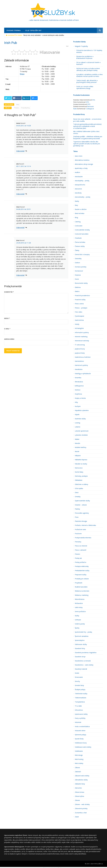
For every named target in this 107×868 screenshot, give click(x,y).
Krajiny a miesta (80, 398)
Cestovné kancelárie (82, 234)
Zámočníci (78, 788)
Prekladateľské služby (82, 571)
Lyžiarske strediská (81, 435)
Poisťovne (78, 534)
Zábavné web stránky (82, 776)
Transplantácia (80, 702)
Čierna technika (80, 242)
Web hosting (79, 759)
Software (78, 620)
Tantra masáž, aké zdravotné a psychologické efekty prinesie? (87, 81)
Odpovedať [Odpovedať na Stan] (20, 227)
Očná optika (79, 488)
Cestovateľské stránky (82, 230)
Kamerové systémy (81, 365)
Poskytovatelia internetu (83, 538)
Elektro (77, 291)
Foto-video (79, 312)
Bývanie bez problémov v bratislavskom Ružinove (85, 57)
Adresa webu (9, 339)
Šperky (77, 628)
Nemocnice (79, 468)
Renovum (90, 106)
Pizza (77, 517)
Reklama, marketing (82, 595)
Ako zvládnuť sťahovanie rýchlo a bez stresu (86, 132)
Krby (76, 402)
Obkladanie (79, 480)
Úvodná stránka (14, 30)
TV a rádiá (78, 706)
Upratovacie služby (81, 714)
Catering (78, 222)
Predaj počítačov (81, 562)
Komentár (9, 292)
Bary (18, 104)
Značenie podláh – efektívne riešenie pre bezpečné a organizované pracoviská (88, 138)
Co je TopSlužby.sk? (33, 30)
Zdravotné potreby (81, 809)
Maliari (77, 439)
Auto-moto (79, 156)
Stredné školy (79, 685)
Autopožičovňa (80, 185)
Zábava (77, 768)
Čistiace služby (80, 246)
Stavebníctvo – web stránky (84, 665)
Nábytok (78, 456)
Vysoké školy (79, 739)
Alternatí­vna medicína (82, 160)
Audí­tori (77, 172)
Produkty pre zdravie (82, 579)
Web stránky (79, 763)
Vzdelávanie (79, 751)
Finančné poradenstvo (82, 296)
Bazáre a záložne (81, 209)
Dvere (77, 279)
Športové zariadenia (82, 636)
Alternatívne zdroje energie (84, 164)
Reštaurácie (79, 603)
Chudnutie (78, 238)
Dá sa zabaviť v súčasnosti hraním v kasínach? (89, 63)
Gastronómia (79, 320)
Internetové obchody (82, 341)
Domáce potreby (81, 267)
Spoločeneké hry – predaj (83, 632)
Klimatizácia (79, 382)
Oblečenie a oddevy (81, 484)
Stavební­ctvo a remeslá (83, 661)
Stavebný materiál (81, 669)
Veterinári (78, 722)
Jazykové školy (80, 353)
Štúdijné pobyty (80, 690)
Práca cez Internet (81, 546)
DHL (94, 100)
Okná (77, 493)
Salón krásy (79, 607)
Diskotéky (78, 259)
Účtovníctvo (79, 710)
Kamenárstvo (79, 361)
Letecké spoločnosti (82, 431)
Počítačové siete (80, 530)
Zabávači (78, 772)
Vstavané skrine (80, 731)
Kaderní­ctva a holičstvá (83, 357)
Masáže (77, 443)
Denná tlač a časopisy (82, 254)
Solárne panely (80, 624)
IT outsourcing (80, 345)
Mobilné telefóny (81, 447)
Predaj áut (78, 558)
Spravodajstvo (80, 640)
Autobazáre (79, 177)
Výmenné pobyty (80, 735)
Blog (76, 218)
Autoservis (78, 189)
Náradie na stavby (81, 464)
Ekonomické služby (81, 283)
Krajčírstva (78, 394)
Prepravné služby (81, 575)
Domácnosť (79, 271)
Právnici (77, 554)
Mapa (22, 74)
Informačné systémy (82, 333)
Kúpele (77, 415)
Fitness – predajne (81, 308)
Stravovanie (79, 677)
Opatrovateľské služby (82, 501)
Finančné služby (80, 300)
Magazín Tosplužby (81, 46)
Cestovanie (79, 226)
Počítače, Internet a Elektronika (85, 525)
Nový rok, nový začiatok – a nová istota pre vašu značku (44, 35)
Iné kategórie (79, 328)
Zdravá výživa (79, 796)
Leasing (77, 423)
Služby (77, 616)
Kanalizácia (79, 369)
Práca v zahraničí (81, 550)
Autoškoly (78, 193)
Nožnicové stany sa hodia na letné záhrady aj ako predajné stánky (88, 69)
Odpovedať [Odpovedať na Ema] (20, 275)
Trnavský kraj (25, 108)
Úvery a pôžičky (80, 718)
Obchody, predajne (81, 476)
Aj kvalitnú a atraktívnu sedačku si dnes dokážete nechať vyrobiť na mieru (90, 75)
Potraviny (78, 542)
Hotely (77, 324)
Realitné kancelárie (81, 587)
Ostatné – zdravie (81, 505)
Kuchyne (78, 406)
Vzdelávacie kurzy (81, 743)
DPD (87, 102)
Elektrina (78, 287)
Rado (75, 109)
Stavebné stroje (80, 657)
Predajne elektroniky (82, 566)
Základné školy (80, 784)
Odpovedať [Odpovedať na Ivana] (20, 151)
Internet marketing (81, 337)
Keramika (78, 378)
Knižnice (78, 390)
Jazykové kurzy (80, 349)
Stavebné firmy (80, 648)
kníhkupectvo (79, 386)
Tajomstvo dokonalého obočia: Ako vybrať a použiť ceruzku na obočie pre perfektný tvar (87, 144)
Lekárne (78, 427)
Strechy (77, 681)
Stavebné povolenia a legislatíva (86, 653)
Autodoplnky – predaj (82, 181)
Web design (79, 755)
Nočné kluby (79, 472)
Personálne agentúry (82, 513)
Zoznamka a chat (81, 813)
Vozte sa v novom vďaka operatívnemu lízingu (85, 87)
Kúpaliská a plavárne (82, 410)
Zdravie (77, 800)
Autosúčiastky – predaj (82, 197)
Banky (77, 201)
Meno (7, 318)
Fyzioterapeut (79, 316)
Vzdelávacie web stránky (83, 747)
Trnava (16, 108)
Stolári (77, 673)
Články (77, 250)
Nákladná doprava (81, 460)
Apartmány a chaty (81, 168)
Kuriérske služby (80, 419)
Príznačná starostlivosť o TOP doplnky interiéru (89, 51)
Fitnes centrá (79, 304)
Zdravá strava (79, 792)
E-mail (7, 329)
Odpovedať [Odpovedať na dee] (20, 194)
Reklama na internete (82, 591)
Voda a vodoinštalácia (82, 727)
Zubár (77, 817)
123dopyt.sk (90, 109)
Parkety (77, 509)
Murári (77, 451)
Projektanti (79, 583)
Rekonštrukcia (80, 599)
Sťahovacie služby (81, 644)
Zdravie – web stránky (82, 804)
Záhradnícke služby (81, 780)
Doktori (77, 263)
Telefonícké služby (81, 694)
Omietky (78, 497)
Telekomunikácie (81, 698)
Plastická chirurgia (81, 521)
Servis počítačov (80, 612)
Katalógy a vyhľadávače (83, 374)
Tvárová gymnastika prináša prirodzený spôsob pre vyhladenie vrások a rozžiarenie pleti (87, 126)
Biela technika (80, 213)
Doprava (78, 275)
